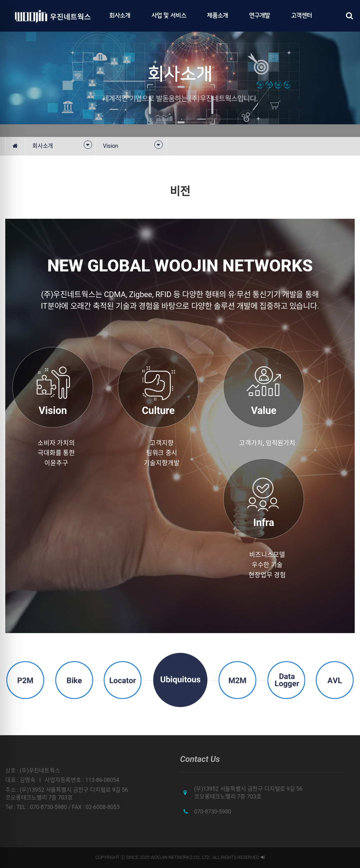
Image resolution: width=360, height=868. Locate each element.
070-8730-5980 (213, 812)
